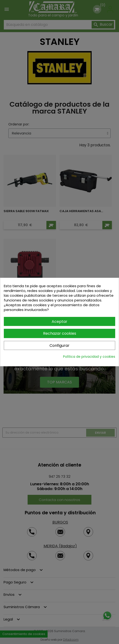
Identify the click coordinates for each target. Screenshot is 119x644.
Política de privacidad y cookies (89, 357)
